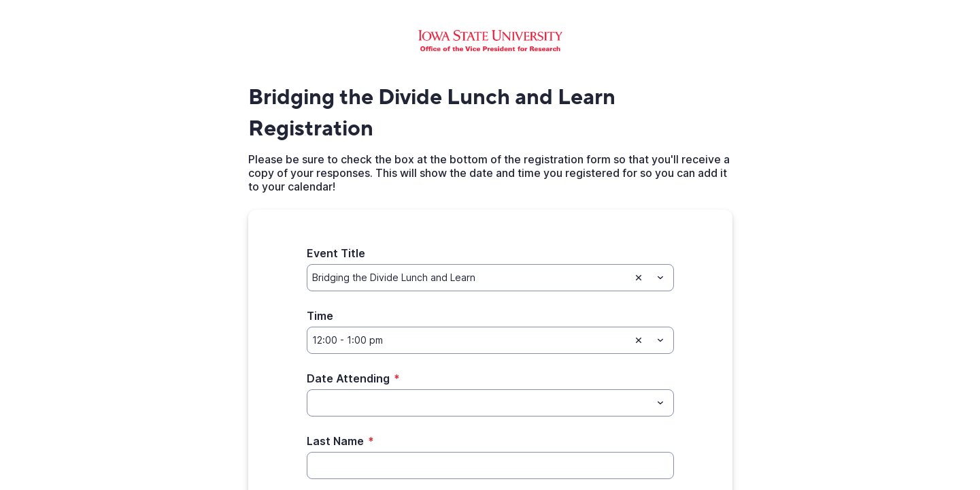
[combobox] (490, 278)
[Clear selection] (639, 278)
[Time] (468, 340)
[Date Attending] (479, 403)
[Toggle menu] (660, 278)
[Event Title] (468, 278)
